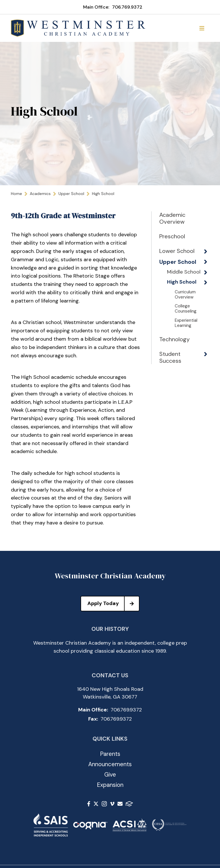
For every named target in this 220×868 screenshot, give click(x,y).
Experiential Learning (186, 349)
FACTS (129, 804)
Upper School (169, 272)
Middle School (175, 289)
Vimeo (112, 804)
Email (120, 804)
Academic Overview (172, 218)
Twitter (96, 804)
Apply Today (113, 604)
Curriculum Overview (185, 321)
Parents (110, 754)
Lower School (168, 254)
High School (176, 305)
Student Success (170, 383)
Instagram (104, 804)
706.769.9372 (127, 7)
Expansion (110, 785)
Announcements (110, 764)
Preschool (172, 236)
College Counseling (186, 335)
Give (110, 775)
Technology (174, 365)
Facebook (89, 804)
